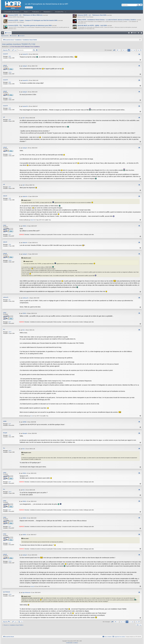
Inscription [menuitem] (142, 33)
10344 (10, 593)
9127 (10, 233)
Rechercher (6, 36)
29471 (10, 331)
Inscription (22, 36)
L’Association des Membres (12, 12)
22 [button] (134, 50)
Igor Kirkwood (7, 590)
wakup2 (5, 65)
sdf (4, 116)
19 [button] (126, 50)
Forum (26, 12)
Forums (9, 33)
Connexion (14, 36)
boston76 (5, 54)
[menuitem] (129, 33)
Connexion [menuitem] (139, 33)
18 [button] (123, 50)
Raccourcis (3, 33)
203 (9, 298)
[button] (114, 50)
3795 (10, 434)
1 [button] (120, 50)
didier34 (5, 195)
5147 (10, 422)
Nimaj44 (5, 431)
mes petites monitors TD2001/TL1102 (19, 44)
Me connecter (29, 7)
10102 (10, 72)
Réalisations (47, 12)
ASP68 (5, 420)
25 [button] (138, 50)
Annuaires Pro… (60, 12)
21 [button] (132, 50)
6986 (10, 56)
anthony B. (6, 296)
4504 (10, 119)
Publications (36, 12)
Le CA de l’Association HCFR (17, 47)
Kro (4, 328)
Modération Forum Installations (32, 47)
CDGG (5, 224)
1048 (10, 197)
